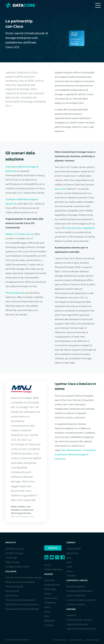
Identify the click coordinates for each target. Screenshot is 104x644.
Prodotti (11, 543)
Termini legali (92, 640)
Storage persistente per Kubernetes (22, 609)
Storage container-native (17, 567)
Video (47, 607)
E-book (48, 594)
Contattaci (71, 576)
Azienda (71, 543)
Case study (49, 580)
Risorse (49, 574)
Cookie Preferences (53, 569)
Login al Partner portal (77, 624)
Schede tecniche (52, 585)
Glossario (49, 625)
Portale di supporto (76, 587)
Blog (47, 616)
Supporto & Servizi (77, 580)
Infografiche (50, 603)
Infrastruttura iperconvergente (20, 582)
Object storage (13, 562)
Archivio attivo (12, 591)
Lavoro (70, 571)
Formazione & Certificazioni (80, 591)
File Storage (11, 558)
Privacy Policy (60, 640)
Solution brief (51, 598)
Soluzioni (11, 571)
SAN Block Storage (14, 549)
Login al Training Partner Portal (82, 629)
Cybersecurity (12, 595)
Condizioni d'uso (76, 640)
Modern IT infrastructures (20, 234)
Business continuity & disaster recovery (24, 578)
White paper (50, 589)
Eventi (47, 612)
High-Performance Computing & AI (22, 604)
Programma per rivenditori (79, 620)
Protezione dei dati (14, 587)
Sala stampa (72, 553)
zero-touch (61, 189)
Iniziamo (53, 548)
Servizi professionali (76, 595)
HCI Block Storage (14, 553)
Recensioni (49, 621)
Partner (71, 609)
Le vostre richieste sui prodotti (81, 600)
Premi (69, 562)
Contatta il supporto (76, 604)
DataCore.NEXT (74, 549)
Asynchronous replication (80, 228)
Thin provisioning (15, 293)
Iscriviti (48, 565)
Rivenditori (72, 615)
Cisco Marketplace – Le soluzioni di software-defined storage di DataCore (75, 455)
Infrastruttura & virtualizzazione (20, 600)
